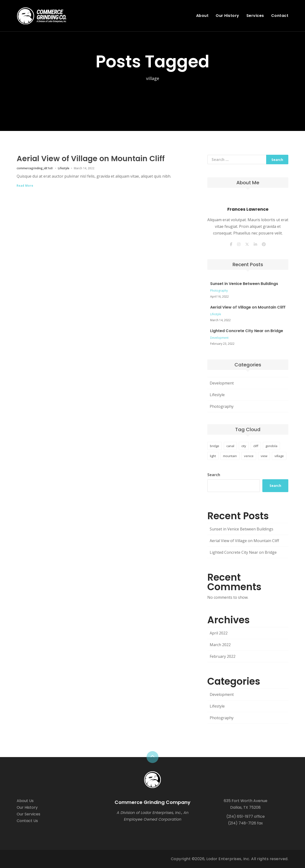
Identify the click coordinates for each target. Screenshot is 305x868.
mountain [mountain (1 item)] (230, 456)
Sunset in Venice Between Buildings (244, 284)
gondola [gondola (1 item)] (271, 446)
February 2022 (223, 656)
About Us (25, 801)
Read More (25, 185)
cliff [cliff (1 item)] (256, 446)
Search (214, 475)
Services (255, 16)
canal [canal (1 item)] (230, 446)
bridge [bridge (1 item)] (215, 446)
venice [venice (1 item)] (249, 456)
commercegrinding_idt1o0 (35, 168)
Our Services (28, 814)
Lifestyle (64, 168)
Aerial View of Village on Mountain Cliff (92, 158)
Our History (227, 16)
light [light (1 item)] (213, 456)
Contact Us (27, 821)
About (202, 16)
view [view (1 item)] (264, 456)
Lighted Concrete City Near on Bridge (247, 331)
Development (219, 338)
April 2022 (219, 633)
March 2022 (220, 645)
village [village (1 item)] (279, 456)
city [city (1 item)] (244, 446)
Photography (219, 291)
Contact (280, 16)
